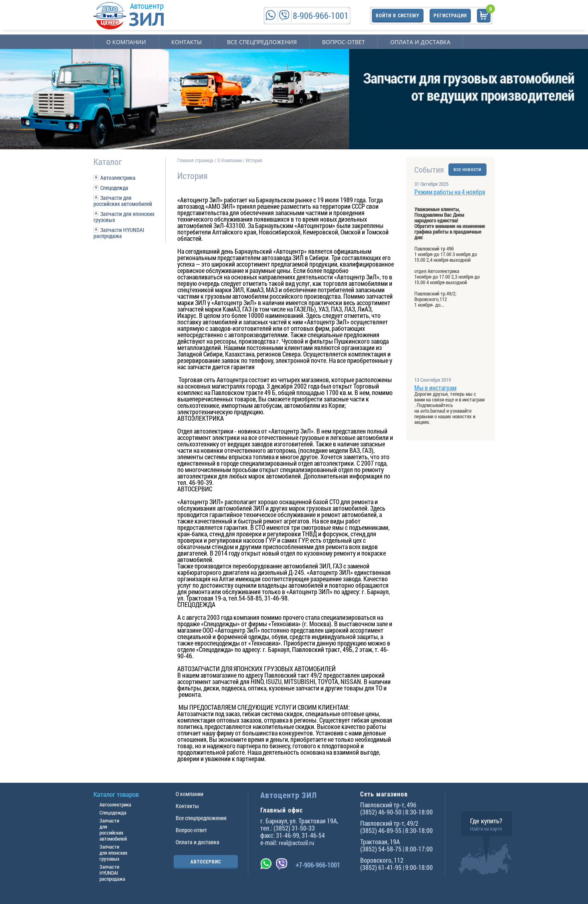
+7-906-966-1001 (318, 865)
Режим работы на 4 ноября (450, 192)
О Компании (230, 160)
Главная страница (195, 160)
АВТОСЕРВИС (206, 861)
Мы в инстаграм (435, 388)
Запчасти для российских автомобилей (123, 201)
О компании (126, 42)
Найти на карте (486, 829)
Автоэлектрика (118, 178)
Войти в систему (398, 15)
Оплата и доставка (420, 42)
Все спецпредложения (262, 42)
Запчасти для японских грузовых (124, 217)
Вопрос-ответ (344, 42)
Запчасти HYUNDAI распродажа (119, 233)
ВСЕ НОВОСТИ (467, 170)
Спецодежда (114, 188)
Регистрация (450, 15)
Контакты (187, 42)
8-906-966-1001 (321, 15)
